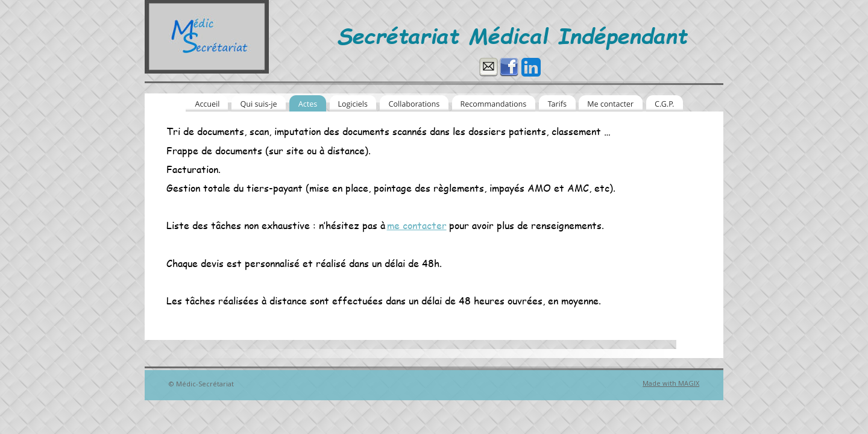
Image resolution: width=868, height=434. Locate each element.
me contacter (417, 225)
